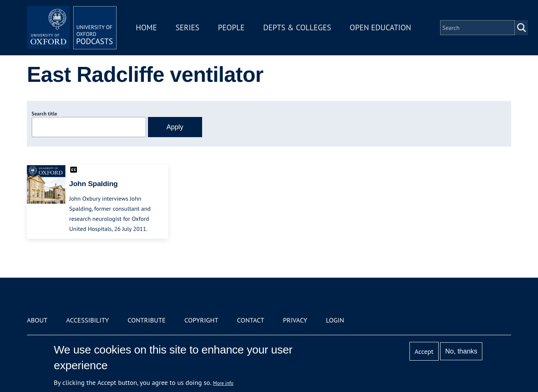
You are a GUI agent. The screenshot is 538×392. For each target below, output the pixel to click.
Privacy (295, 320)
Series (187, 27)
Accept (424, 351)
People (231, 27)
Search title (44, 114)
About (37, 320)
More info (223, 383)
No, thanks (461, 351)
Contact (251, 320)
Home (146, 27)
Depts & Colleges (297, 27)
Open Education (380, 27)
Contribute (146, 320)
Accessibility (87, 320)
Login (335, 320)
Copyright (201, 320)
